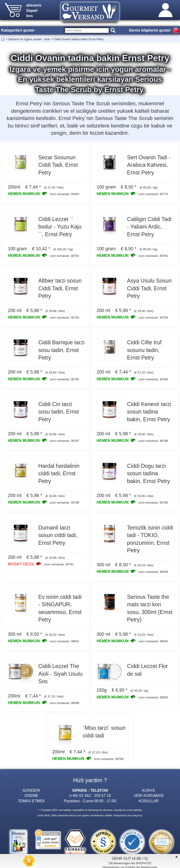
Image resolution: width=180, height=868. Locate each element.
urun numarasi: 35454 (64, 194)
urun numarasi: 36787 (64, 441)
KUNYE (149, 790)
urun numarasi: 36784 (153, 318)
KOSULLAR (149, 801)
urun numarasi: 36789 (64, 503)
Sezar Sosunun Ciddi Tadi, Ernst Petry (58, 165)
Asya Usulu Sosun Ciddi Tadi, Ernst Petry (149, 288)
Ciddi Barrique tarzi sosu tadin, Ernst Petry (61, 350)
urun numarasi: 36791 (59, 564)
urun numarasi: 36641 (64, 641)
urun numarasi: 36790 (153, 503)
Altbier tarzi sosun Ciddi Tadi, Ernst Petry (60, 288)
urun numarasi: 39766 (109, 759)
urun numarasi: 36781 (64, 256)
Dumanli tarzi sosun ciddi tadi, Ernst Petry (58, 535)
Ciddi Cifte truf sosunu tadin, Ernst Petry (144, 350)
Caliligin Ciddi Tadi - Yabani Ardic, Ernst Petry (149, 227)
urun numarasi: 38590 (153, 697)
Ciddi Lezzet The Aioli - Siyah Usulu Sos (60, 674)
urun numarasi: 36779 (153, 194)
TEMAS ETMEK (31, 801)
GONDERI (31, 790)
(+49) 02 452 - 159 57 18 (90, 795)
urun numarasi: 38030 (153, 641)
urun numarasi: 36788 (153, 441)
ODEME (31, 795)
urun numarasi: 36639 (153, 572)
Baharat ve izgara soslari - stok (29, 39)
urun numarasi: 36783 (64, 318)
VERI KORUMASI (149, 795)
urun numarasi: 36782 (153, 256)
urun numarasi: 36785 (64, 379)
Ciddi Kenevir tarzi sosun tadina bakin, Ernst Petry (149, 412)
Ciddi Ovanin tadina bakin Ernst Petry (78, 39)
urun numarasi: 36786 (153, 379)
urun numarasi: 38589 (64, 703)
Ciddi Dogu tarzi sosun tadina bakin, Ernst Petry (148, 474)
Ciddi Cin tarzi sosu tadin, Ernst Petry (58, 412)
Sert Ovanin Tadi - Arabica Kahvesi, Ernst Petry (149, 165)
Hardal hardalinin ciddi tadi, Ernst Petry (59, 474)
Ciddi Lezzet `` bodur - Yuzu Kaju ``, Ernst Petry (60, 227)
